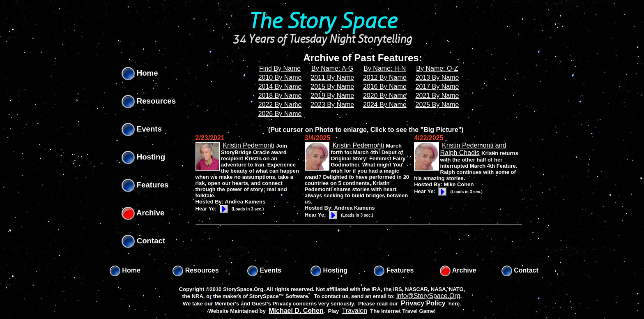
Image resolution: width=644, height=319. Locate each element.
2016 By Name (385, 87)
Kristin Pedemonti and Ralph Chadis (473, 149)
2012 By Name (385, 77)
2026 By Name (280, 114)
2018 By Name (280, 96)
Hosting (144, 157)
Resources (149, 101)
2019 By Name (332, 96)
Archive (143, 213)
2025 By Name (437, 105)
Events (142, 129)
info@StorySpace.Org (428, 296)
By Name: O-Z (437, 68)
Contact (144, 241)
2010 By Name (280, 77)
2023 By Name (332, 105)
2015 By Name (332, 87)
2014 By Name (280, 87)
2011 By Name (332, 77)
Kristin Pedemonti (248, 145)
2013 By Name (437, 77)
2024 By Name (385, 105)
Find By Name (280, 68)
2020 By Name (385, 96)
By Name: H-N (385, 68)
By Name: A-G (332, 68)
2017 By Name (437, 87)
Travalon (354, 311)
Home (140, 73)
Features (145, 185)
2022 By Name (280, 105)
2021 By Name (437, 96)
